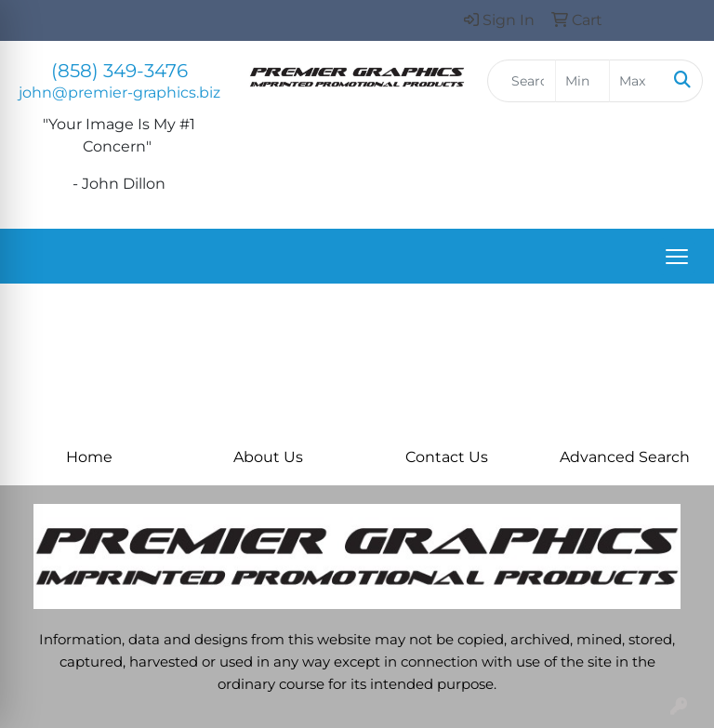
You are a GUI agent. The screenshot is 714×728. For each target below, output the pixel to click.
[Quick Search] (522, 81)
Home (89, 457)
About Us (268, 457)
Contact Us (447, 457)
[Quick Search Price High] (636, 81)
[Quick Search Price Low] (582, 81)
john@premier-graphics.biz (119, 93)
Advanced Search (625, 457)
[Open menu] (677, 257)
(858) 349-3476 (119, 71)
